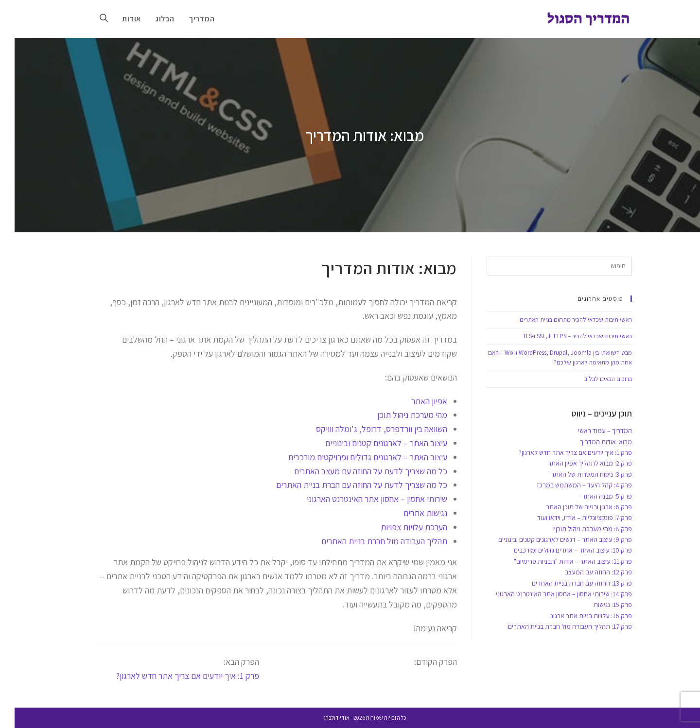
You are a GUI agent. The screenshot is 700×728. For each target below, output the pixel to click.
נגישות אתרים (411, 513)
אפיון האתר (415, 401)
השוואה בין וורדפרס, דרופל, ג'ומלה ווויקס (367, 429)
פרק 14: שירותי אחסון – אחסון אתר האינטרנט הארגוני (549, 594)
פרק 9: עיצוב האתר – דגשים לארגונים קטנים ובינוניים (551, 539)
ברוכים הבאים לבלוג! (593, 379)
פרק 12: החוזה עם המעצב (584, 572)
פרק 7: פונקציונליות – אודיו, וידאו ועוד (570, 518)
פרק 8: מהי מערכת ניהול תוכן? (578, 529)
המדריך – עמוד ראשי (590, 431)
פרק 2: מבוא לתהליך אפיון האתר (575, 463)
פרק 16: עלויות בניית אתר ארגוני (576, 616)
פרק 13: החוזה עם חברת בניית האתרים (567, 583)
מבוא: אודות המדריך (591, 442)
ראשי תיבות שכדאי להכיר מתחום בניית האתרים (561, 320)
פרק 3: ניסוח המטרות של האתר (577, 474)
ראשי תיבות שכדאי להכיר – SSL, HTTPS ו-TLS (563, 336)
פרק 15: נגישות (598, 605)
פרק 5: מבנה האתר (592, 496)
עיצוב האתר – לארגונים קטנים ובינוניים (372, 443)
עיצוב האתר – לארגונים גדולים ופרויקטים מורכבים (353, 457)
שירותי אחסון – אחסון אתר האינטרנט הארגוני (362, 499)
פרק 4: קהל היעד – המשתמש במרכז (570, 485)
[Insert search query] (545, 266)
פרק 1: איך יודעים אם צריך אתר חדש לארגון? (173, 676)
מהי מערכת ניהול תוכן (398, 415)
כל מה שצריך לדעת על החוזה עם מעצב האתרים (356, 471)
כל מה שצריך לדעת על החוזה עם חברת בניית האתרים (347, 485)
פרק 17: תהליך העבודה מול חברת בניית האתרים (555, 626)
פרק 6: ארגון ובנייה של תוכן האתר (574, 507)
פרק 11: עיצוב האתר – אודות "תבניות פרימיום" (558, 561)
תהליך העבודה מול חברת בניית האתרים (370, 541)
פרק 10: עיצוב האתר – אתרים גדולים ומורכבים (558, 550)
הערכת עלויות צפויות (399, 527)
